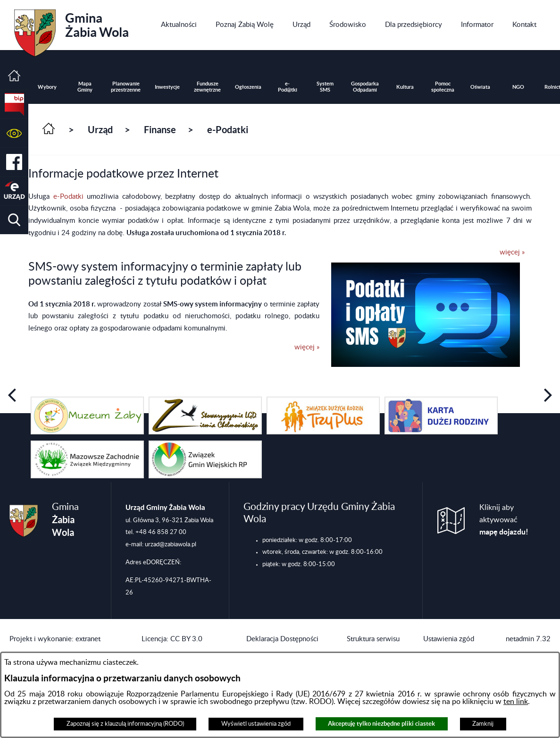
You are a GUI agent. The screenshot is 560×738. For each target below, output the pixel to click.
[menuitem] (179, 25)
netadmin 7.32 (528, 639)
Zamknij (483, 724)
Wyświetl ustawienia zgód (256, 724)
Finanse (160, 130)
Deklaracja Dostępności (282, 639)
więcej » (512, 252)
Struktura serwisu (373, 639)
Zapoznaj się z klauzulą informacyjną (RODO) (125, 724)
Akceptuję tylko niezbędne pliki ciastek (381, 724)
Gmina (71, 30)
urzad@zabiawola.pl (171, 544)
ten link (516, 702)
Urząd (100, 130)
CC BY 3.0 (186, 639)
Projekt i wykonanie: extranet (55, 639)
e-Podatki (70, 197)
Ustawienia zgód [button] (449, 639)
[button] (14, 133)
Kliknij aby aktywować (504, 520)
